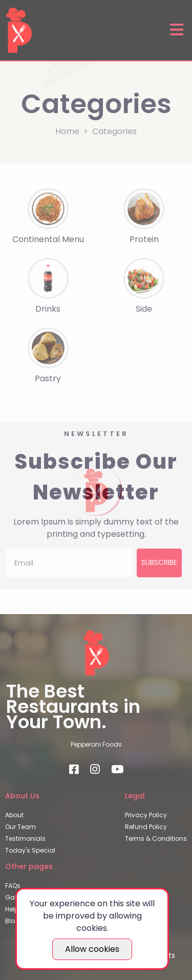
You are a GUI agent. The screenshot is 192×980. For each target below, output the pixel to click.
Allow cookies (92, 949)
